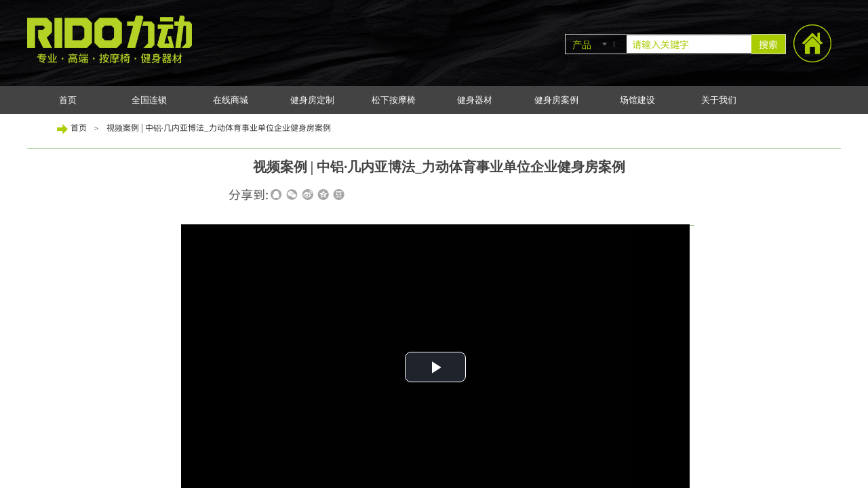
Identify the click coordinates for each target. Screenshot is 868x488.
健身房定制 (312, 100)
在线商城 (231, 100)
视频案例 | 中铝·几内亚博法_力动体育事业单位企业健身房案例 (219, 127)
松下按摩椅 (394, 100)
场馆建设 (637, 100)
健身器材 (475, 100)
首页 (68, 100)
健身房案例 (556, 100)
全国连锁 (149, 100)
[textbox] (689, 44)
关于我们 (719, 100)
